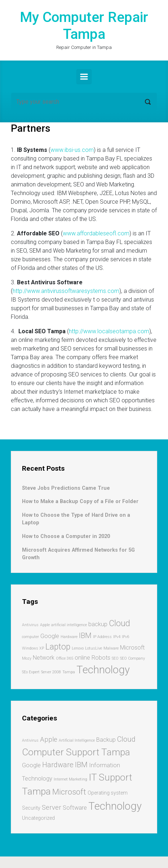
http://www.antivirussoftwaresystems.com (66, 291)
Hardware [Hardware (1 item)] (69, 637)
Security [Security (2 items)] (31, 808)
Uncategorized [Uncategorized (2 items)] (38, 818)
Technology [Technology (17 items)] (115, 806)
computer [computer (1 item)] (30, 637)
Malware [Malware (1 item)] (111, 648)
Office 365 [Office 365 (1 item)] (65, 658)
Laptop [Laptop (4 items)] (58, 647)
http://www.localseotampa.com (109, 331)
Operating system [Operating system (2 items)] (108, 793)
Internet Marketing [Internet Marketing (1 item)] (70, 779)
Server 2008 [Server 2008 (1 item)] (51, 672)
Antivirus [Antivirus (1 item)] (30, 625)
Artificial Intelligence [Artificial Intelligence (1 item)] (77, 740)
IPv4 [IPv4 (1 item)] (117, 637)
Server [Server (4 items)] (52, 808)
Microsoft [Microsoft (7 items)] (69, 792)
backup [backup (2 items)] (98, 624)
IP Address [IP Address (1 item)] (102, 637)
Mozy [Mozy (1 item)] (27, 658)
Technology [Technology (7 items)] (103, 670)
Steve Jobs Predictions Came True (66, 488)
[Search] (84, 102)
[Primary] (84, 77)
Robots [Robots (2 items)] (101, 658)
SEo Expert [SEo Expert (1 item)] (31, 672)
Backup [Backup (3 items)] (106, 740)
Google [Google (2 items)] (50, 636)
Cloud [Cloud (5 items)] (126, 739)
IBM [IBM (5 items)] (81, 765)
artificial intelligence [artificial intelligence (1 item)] (69, 625)
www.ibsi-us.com (72, 150)
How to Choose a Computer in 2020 (66, 536)
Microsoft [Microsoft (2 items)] (132, 648)
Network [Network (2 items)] (44, 658)
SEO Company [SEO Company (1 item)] (132, 658)
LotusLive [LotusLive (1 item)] (94, 648)
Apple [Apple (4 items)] (49, 740)
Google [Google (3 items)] (31, 765)
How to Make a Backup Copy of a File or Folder (80, 501)
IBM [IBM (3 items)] (85, 636)
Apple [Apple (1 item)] (45, 625)
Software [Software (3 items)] (75, 808)
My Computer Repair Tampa (84, 26)
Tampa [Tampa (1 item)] (69, 672)
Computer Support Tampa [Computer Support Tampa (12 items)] (76, 752)
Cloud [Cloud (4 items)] (120, 623)
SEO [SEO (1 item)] (115, 658)
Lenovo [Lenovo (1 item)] (78, 648)
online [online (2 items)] (82, 658)
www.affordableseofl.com (96, 233)
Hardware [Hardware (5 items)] (58, 765)
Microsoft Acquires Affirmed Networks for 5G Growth (78, 554)
